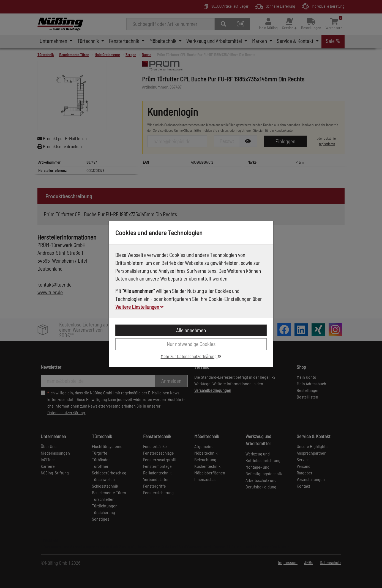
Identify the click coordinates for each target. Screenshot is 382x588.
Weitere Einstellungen (139, 307)
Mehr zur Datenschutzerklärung (191, 356)
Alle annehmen (191, 330)
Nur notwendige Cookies (191, 344)
